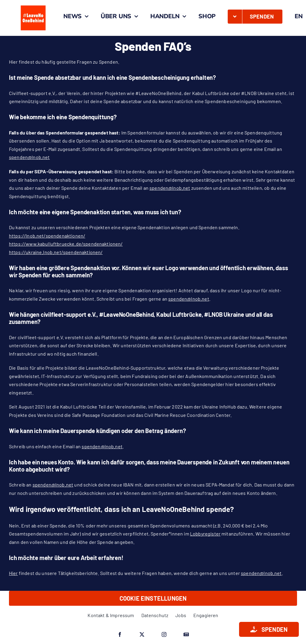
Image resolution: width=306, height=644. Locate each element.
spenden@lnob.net (29, 157)
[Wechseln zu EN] (299, 16)
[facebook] (120, 634)
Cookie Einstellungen (153, 598)
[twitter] (142, 634)
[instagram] (164, 634)
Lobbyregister (205, 534)
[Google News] (186, 634)
